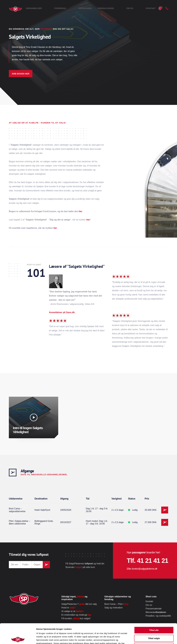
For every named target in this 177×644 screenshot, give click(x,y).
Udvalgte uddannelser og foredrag (118, 598)
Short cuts (151, 597)
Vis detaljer (144, 639)
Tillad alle (154, 610)
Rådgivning (107, 8)
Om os (140, 8)
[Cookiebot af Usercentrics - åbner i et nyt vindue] (18, 639)
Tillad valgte (154, 618)
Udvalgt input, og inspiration (74, 598)
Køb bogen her (21, 74)
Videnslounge (125, 8)
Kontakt (151, 8)
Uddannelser (75, 8)
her (81, 211)
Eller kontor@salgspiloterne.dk (142, 569)
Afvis (154, 626)
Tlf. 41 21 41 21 (147, 561)
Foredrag (92, 8)
